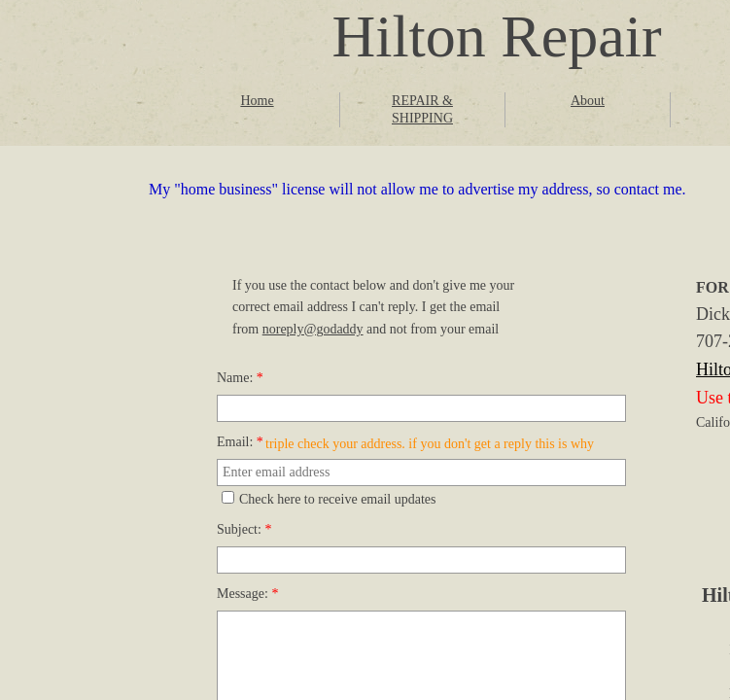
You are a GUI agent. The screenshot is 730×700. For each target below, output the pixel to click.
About (588, 101)
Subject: (244, 529)
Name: (240, 378)
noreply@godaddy (313, 329)
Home (257, 101)
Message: (247, 594)
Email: (240, 442)
